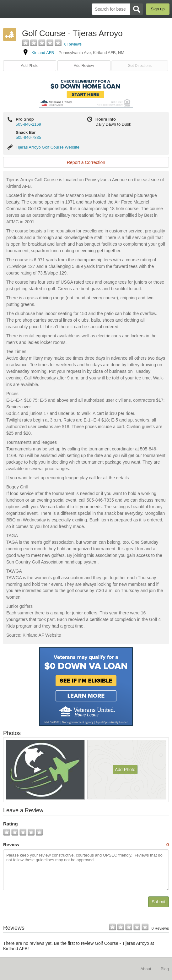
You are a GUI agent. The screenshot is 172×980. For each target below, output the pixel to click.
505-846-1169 (28, 124)
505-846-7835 (28, 137)
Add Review (84, 66)
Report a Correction (86, 162)
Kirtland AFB (43, 53)
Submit (159, 902)
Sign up (158, 9)
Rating (11, 824)
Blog (165, 969)
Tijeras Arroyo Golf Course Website (48, 147)
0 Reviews (73, 44)
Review (86, 845)
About (146, 969)
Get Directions (140, 66)
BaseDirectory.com (8, 9)
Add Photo (30, 66)
